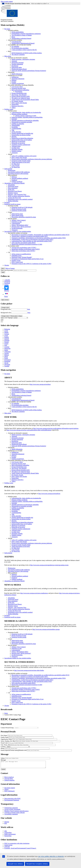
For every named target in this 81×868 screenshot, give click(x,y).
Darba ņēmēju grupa (17, 215)
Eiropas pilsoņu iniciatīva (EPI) (21, 96)
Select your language (7, 318)
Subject (3, 758)
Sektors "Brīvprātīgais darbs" (20, 225)
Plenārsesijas (12, 170)
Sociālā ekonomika (17, 228)
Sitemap (7, 823)
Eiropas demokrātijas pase (19, 93)
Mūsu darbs (8, 56)
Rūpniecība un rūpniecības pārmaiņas (22, 138)
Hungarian (7, 348)
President (7, 203)
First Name (4, 735)
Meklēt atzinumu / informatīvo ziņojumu (23, 59)
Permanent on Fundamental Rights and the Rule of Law (28, 259)
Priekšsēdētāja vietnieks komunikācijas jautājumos (26, 34)
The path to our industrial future (21, 98)
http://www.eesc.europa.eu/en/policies (49, 494)
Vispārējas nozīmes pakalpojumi (21, 145)
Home (6, 713)
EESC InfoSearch (9, 792)
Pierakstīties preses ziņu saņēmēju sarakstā (20, 199)
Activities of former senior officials (14, 814)
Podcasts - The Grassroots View (17, 194)
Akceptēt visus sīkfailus (15, 864)
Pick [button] (29, 309)
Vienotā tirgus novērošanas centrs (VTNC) (24, 248)
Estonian (7, 340)
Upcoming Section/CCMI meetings (18, 174)
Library (6, 791)
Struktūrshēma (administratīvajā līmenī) (23, 43)
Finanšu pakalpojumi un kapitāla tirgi (22, 133)
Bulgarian (7, 329)
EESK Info (11, 190)
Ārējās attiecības (16, 132)
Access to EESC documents (12, 811)
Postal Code (4, 743)
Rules (10, 51)
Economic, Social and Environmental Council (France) (20, 850)
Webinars (14, 177)
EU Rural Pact (16, 167)
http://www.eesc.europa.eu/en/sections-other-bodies (29, 670)
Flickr (6, 294)
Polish (6, 358)
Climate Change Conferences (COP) (26, 116)
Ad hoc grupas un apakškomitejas (21, 254)
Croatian (7, 347)
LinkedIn (7, 280)
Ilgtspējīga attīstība (17, 149)
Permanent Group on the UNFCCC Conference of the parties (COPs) (31, 264)
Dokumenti (11, 72)
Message (3, 760)
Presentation (19, 92)
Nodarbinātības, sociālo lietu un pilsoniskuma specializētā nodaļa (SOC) (32, 240)
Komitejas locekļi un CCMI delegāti (22, 207)
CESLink (7, 848)
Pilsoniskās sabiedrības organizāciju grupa (24, 217)
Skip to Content (10, 268)
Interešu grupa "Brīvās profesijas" (21, 227)
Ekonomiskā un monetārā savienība (22, 122)
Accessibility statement (11, 816)
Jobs (6, 832)
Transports (15, 153)
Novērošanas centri (13, 246)
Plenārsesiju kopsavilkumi (19, 69)
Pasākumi (14, 180)
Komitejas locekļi (13, 206)
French (6, 344)
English (7, 337)
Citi (9, 252)
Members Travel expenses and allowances (16, 812)
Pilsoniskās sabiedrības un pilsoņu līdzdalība (21, 85)
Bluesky (7, 288)
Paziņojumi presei (13, 186)
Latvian (7, 353)
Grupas (10, 212)
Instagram (7, 282)
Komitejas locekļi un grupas (12, 204)
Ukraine (7, 265)
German (7, 334)
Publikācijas (15, 77)
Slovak (6, 363)
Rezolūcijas (15, 66)
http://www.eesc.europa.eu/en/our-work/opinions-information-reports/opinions (56, 428)
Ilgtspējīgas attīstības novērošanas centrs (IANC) (26, 249)
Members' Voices (13, 193)
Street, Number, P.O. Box (8, 741)
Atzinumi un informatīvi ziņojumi (18, 58)
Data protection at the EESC (12, 800)
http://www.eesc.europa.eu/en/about (40, 384)
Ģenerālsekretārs (16, 42)
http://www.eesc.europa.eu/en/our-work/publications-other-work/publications (29, 430)
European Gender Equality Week (21, 161)
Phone (3, 748)
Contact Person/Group (7, 728)
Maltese (7, 355)
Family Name (5, 737)
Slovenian (7, 365)
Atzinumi (14, 61)
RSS (6, 825)
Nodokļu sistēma (16, 151)
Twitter (6, 285)
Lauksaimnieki (16, 223)
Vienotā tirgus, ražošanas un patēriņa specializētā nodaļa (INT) (30, 236)
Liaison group (8, 846)
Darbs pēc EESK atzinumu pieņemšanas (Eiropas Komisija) (29, 71)
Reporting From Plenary (15, 191)
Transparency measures (11, 809)
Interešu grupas (12, 219)
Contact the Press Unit (14, 198)
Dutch (6, 356)
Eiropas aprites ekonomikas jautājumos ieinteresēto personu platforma (32, 159)
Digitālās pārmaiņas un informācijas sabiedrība (25, 120)
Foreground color (6, 309)
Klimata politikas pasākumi (19, 114)
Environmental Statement (12, 801)
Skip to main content (7, 1)
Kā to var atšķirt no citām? (40, 4)
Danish (6, 332)
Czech (6, 331)
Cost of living (15, 166)
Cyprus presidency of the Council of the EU (24, 50)
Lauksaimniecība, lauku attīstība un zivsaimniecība (26, 112)
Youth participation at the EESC (21, 162)
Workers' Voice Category (19, 220)
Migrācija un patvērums (18, 141)
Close (20, 316)
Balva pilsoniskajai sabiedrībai (20, 90)
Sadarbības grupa (16, 256)
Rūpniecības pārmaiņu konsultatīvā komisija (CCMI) (27, 244)
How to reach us (9, 778)
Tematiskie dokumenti (18, 79)
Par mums (7, 29)
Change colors (5, 308)
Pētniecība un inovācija (18, 143)
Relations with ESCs (17, 106)
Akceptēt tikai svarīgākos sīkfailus (37, 864)
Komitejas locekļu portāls (19, 211)
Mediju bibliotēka (13, 201)
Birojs (13, 37)
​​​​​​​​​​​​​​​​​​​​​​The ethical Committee (18, 55)
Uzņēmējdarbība (16, 129)
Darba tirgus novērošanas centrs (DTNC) (23, 251)
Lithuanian (7, 352)
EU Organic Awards (17, 101)
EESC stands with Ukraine (19, 103)
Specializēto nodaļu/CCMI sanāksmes (19, 172)
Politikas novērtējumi (18, 84)
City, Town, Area (6, 745)
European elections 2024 (19, 88)
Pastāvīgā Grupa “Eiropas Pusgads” (22, 257)
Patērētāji (14, 119)
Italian (6, 350)
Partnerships (15, 104)
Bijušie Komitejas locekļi (19, 209)
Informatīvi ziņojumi (18, 63)
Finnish (6, 342)
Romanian (7, 361)
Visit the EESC (9, 780)
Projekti (14, 82)
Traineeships (8, 834)
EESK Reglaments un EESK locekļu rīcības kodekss (27, 53)
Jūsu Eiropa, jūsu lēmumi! (19, 95)
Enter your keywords (7, 270)
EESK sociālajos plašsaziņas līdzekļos (19, 196)
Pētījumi (14, 80)
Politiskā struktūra (13, 30)
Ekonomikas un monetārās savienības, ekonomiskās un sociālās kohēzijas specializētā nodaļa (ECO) (40, 235)
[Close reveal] (2, 321)
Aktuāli (10, 154)
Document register (10, 789)
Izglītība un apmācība (18, 124)
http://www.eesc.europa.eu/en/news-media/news (34, 593)
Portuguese (8, 360)
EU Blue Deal (16, 164)
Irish (6, 345)
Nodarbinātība (16, 125)
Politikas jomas (9, 109)
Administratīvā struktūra (15, 40)
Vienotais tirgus (16, 146)
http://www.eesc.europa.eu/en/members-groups (46, 629)
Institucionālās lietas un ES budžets (22, 140)
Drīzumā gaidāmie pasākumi (20, 178)
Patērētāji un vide (17, 222)
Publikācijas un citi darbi (15, 75)
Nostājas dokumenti (17, 64)
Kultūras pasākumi (17, 182)
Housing (14, 137)
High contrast (5, 300)
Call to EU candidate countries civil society (24, 156)
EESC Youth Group (17, 262)
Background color (6, 313)
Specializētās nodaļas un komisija (18, 233)
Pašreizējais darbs (17, 67)
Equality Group (16, 260)
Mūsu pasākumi (12, 175)
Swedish (7, 366)
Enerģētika (15, 127)
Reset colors (14, 316)
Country (3, 747)
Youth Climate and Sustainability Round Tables (25, 100)
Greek (6, 336)
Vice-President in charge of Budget (22, 35)
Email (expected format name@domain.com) (14, 750)
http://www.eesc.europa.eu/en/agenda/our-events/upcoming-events (49, 565)
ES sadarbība (15, 47)
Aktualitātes (11, 185)
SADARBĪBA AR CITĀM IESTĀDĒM (19, 45)
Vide (13, 130)
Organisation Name (6, 739)
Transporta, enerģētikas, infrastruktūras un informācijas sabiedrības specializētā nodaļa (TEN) (39, 238)
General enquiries (9, 782)
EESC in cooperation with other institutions (17, 845)
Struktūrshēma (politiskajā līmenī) (21, 38)
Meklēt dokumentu (17, 74)
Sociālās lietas (16, 148)
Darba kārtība (8, 169)
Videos (13, 108)
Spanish (7, 339)
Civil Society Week (17, 87)
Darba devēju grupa (17, 214)
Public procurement (10, 836)
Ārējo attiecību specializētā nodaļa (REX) (24, 243)
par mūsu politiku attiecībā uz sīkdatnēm (51, 856)
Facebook (7, 283)
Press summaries (13, 188)
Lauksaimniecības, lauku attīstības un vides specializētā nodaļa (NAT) (32, 241)
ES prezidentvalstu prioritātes (20, 48)
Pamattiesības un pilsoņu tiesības (21, 135)
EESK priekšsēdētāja (18, 32)
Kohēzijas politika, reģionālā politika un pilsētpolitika (27, 117)
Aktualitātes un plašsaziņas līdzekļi (14, 183)
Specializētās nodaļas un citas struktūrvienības (18, 231)
